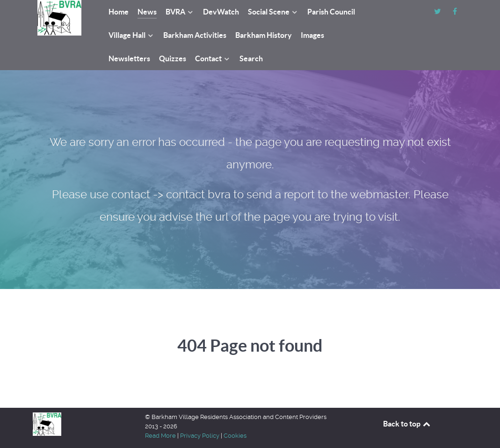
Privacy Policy (200, 436)
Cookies (235, 436)
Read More (160, 436)
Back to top (407, 424)
